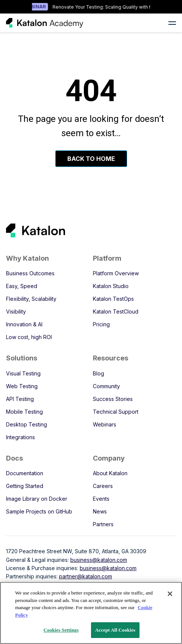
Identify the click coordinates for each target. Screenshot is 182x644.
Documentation (25, 473)
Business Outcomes (30, 273)
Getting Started (25, 486)
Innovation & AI (24, 324)
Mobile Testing (24, 412)
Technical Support (116, 412)
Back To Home (91, 159)
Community (106, 386)
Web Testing (22, 386)
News (100, 511)
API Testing (20, 399)
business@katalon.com (99, 560)
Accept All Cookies (115, 630)
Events (101, 499)
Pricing (101, 324)
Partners (103, 524)
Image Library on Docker (37, 499)
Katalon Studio (111, 286)
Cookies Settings (61, 630)
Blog (99, 373)
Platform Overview (116, 273)
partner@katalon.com (86, 576)
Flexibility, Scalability (31, 299)
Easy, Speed (22, 286)
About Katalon (110, 473)
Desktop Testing (27, 424)
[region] (91, 613)
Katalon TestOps (113, 299)
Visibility (16, 311)
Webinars (105, 424)
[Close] (170, 594)
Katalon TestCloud (116, 311)
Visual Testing (23, 373)
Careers (103, 486)
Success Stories (113, 399)
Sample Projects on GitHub (39, 511)
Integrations (20, 437)
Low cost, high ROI (29, 337)
